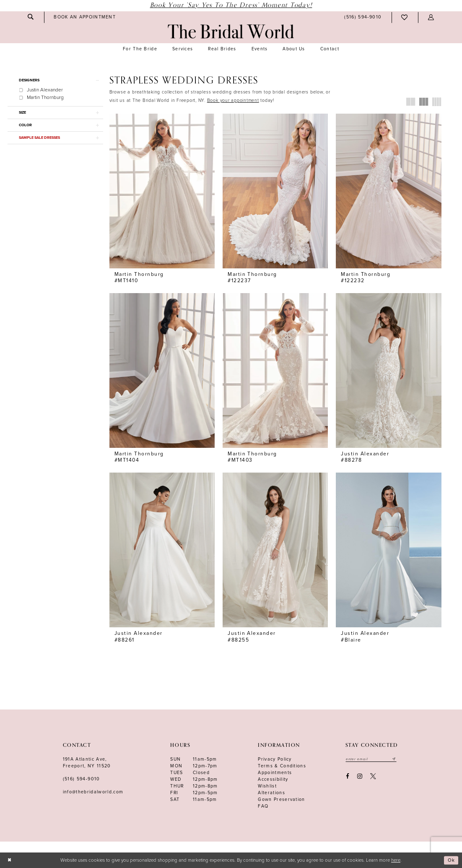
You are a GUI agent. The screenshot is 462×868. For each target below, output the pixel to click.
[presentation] (162, 191)
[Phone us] (363, 18)
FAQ (263, 806)
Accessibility (273, 779)
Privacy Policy (275, 759)
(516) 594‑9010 (82, 779)
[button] (431, 17)
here (396, 860)
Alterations (271, 793)
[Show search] (31, 17)
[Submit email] (395, 759)
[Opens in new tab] (233, 100)
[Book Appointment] (85, 17)
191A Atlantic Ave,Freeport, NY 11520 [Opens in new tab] (87, 763)
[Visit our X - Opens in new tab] (373, 776)
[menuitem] (31, 17)
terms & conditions (282, 766)
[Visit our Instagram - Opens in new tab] (359, 776)
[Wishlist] (405, 17)
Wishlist (267, 786)
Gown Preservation (282, 799)
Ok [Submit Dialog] (452, 860)
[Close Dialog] (9, 860)
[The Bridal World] (231, 31)
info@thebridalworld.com (93, 792)
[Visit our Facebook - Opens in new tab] (347, 776)
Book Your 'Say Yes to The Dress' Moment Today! (231, 5)
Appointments (275, 773)
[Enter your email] (371, 759)
